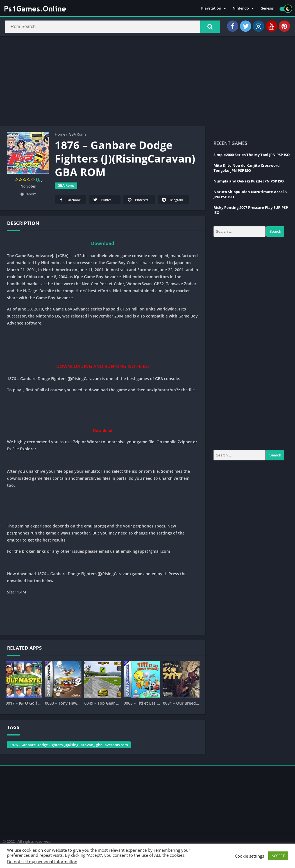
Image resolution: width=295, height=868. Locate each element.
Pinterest (138, 201)
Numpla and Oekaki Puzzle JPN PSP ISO (249, 182)
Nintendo (241, 8)
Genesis (267, 8)
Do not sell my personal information (42, 862)
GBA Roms (78, 136)
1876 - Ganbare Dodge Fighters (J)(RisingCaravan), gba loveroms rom (69, 746)
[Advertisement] (147, 83)
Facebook (69, 201)
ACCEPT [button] (278, 856)
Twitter (102, 201)
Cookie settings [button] (249, 856)
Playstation (211, 8)
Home (60, 136)
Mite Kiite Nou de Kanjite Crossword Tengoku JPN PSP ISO (247, 169)
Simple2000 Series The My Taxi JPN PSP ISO (252, 156)
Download (103, 245)
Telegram (172, 201)
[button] (208, 27)
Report (28, 195)
